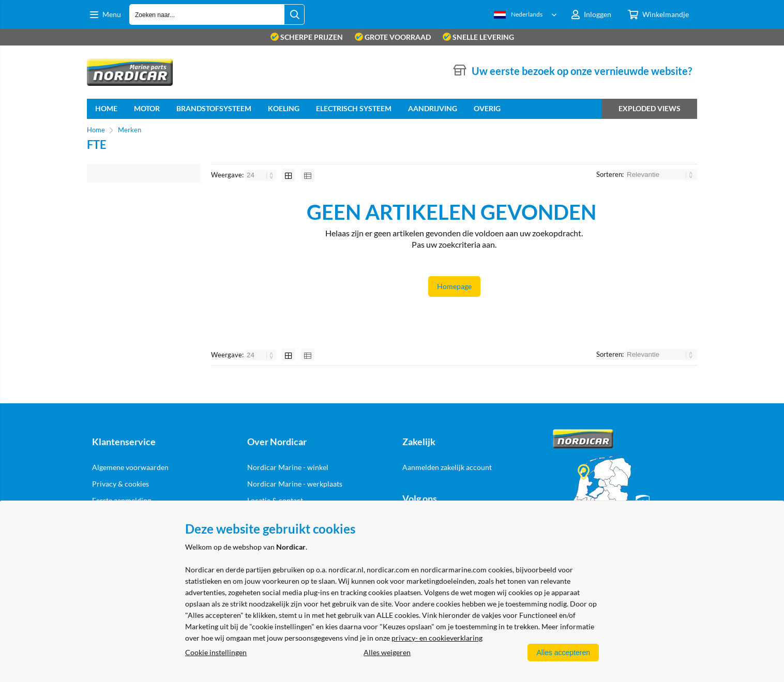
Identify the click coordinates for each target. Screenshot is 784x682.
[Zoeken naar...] (294, 14)
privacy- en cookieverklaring (437, 638)
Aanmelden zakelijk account (447, 467)
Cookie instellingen (216, 652)
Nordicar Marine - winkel (288, 467)
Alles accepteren (563, 653)
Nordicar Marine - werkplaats (295, 484)
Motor (147, 108)
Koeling (284, 108)
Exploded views (650, 108)
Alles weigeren (387, 652)
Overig (487, 108)
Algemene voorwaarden (130, 467)
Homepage (454, 286)
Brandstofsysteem (214, 108)
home (106, 108)
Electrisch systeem (354, 108)
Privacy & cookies (120, 484)
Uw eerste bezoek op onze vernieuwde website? (582, 71)
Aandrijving (433, 108)
